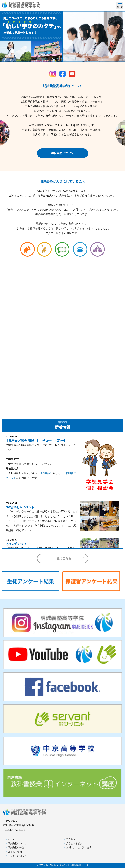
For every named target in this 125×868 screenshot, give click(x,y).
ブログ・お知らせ (17, 856)
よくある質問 (15, 852)
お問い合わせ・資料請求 (79, 847)
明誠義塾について (62, 153)
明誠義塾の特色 (16, 847)
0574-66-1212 (17, 830)
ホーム (12, 839)
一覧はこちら (62, 558)
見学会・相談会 (74, 843)
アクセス (71, 839)
